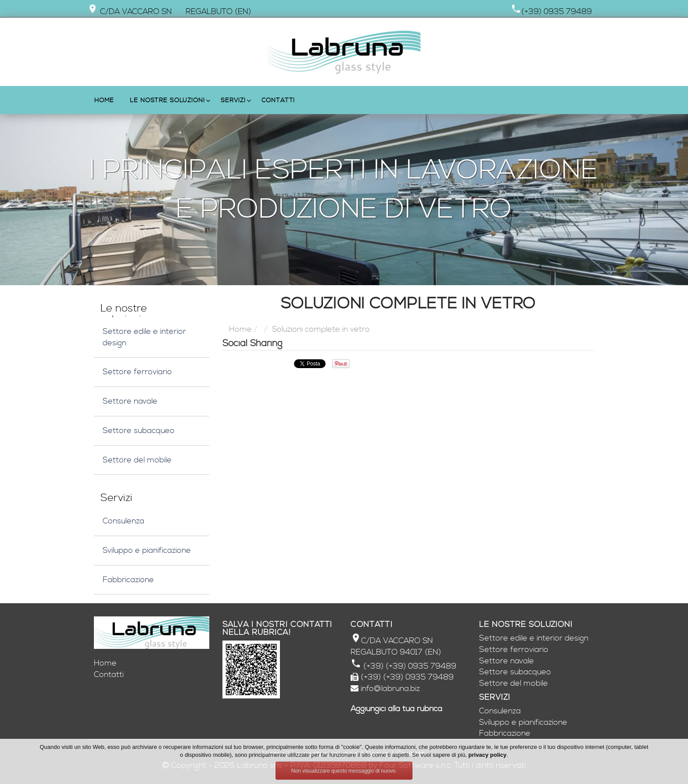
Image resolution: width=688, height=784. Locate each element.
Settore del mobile (137, 460)
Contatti (278, 100)
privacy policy (488, 755)
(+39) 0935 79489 (557, 12)
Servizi (233, 100)
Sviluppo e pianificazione (147, 550)
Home (104, 100)
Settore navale (130, 401)
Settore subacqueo (139, 431)
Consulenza (124, 521)
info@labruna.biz (390, 689)
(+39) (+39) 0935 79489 (409, 666)
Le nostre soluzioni (167, 100)
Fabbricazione (128, 580)
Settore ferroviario (137, 372)
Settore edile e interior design (144, 337)
